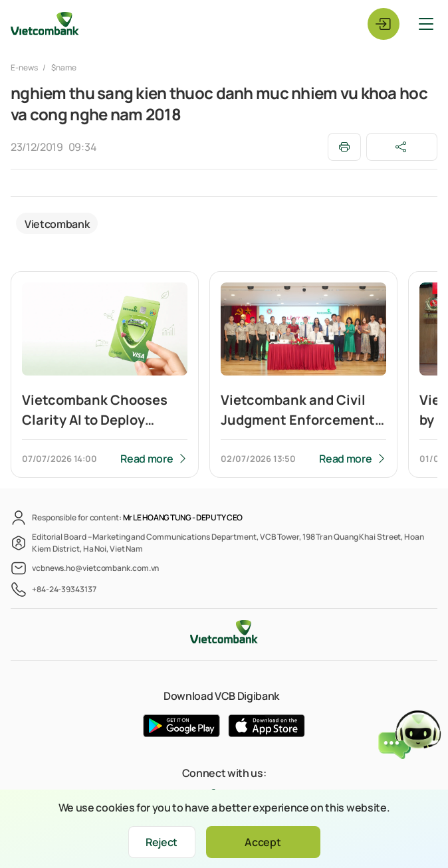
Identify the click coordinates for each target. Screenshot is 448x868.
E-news (25, 67)
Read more (147, 459)
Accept (263, 842)
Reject (162, 842)
